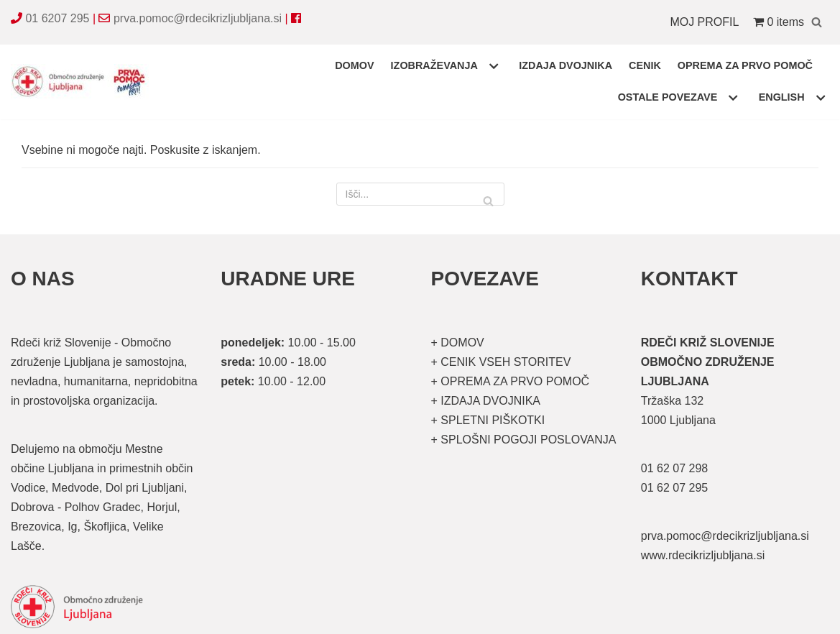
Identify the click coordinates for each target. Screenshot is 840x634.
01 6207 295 (57, 18)
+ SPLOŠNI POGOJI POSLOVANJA (524, 440)
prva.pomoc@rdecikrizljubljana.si (198, 18)
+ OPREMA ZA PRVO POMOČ (511, 381)
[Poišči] (817, 22)
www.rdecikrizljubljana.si (703, 555)
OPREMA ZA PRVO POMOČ (745, 65)
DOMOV (354, 65)
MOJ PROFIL (704, 22)
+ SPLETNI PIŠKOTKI (488, 420)
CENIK (645, 65)
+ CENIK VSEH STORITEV (501, 362)
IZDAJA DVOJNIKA (566, 65)
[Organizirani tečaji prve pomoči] (83, 82)
